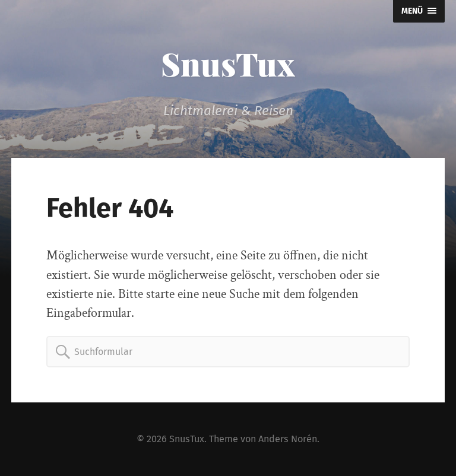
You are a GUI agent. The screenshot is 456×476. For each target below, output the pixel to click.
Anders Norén (288, 439)
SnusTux (228, 64)
